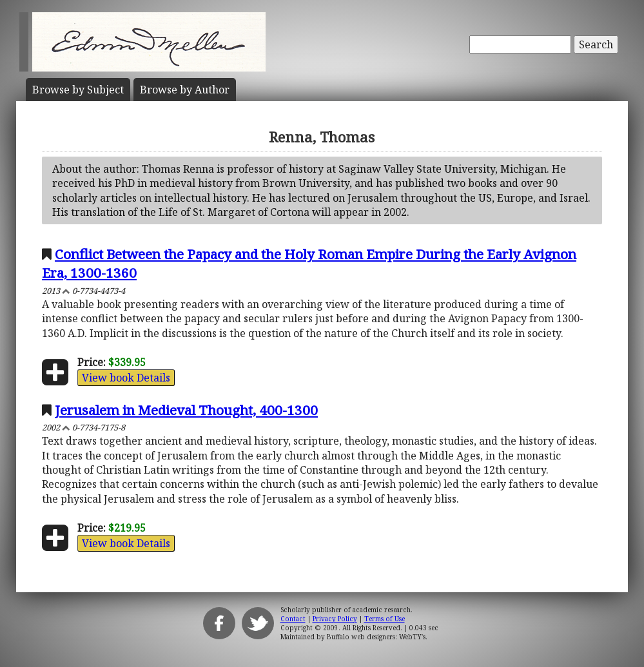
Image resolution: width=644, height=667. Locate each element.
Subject (78, 90)
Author (185, 90)
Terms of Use (385, 619)
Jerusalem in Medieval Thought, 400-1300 (186, 410)
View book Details (126, 378)
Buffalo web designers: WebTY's (376, 637)
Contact (293, 619)
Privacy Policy (335, 619)
